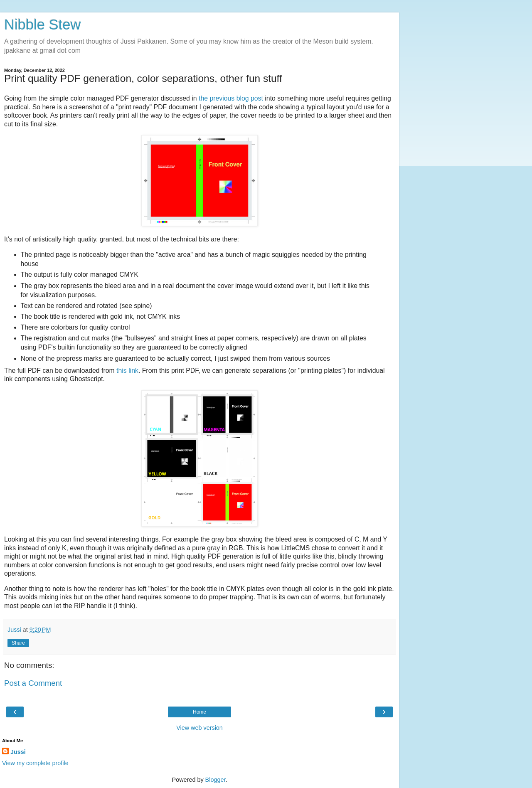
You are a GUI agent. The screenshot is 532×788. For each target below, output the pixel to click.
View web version (199, 728)
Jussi (18, 752)
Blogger (216, 780)
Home (199, 712)
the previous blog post (231, 98)
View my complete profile (35, 763)
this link (127, 371)
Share (18, 643)
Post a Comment (33, 683)
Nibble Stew (42, 25)
